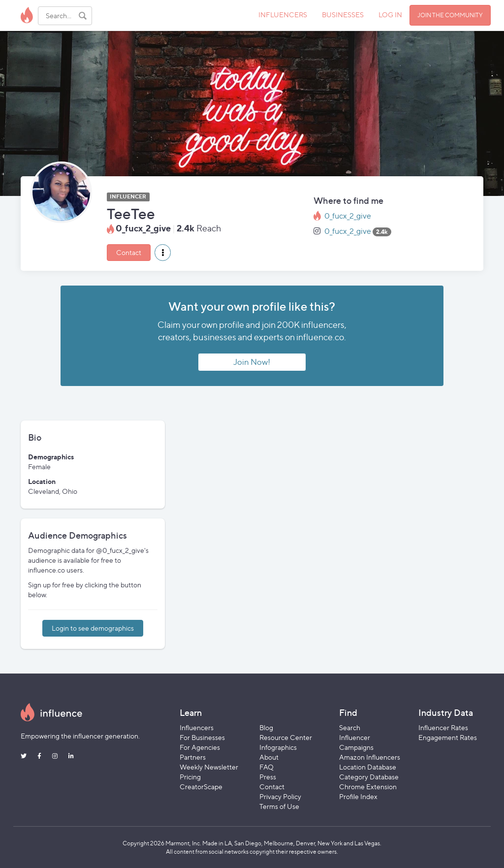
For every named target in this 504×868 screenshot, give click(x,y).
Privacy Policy (280, 796)
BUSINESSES (343, 15)
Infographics (278, 747)
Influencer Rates (443, 727)
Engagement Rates (448, 737)
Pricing (190, 777)
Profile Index (358, 796)
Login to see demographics (93, 628)
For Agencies (200, 747)
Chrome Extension (368, 787)
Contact (129, 252)
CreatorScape (201, 787)
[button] (163, 253)
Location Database (368, 767)
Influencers (197, 727)
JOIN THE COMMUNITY (450, 15)
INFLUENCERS (283, 15)
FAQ (267, 767)
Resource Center (286, 737)
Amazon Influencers (370, 757)
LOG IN (390, 15)
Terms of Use (279, 806)
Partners (193, 757)
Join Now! (252, 362)
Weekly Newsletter (209, 767)
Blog (266, 727)
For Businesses (202, 737)
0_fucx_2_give (348, 216)
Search (350, 727)
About (269, 757)
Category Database (369, 777)
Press (268, 777)
